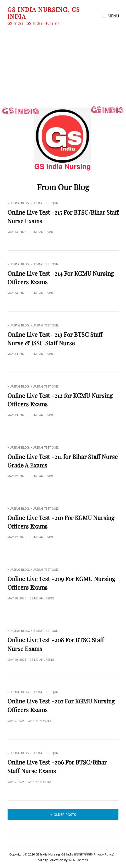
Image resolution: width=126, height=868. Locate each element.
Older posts (65, 815)
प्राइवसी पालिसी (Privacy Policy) (94, 854)
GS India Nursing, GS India (44, 13)
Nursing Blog (18, 203)
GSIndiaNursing (42, 232)
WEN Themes (78, 860)
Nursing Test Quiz (44, 203)
